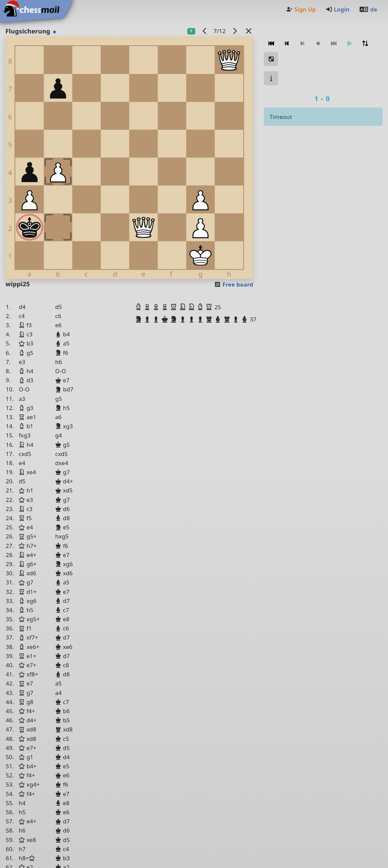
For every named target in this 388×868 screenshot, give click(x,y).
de (368, 9)
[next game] (235, 31)
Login (337, 9)
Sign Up (301, 9)
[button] (139, 307)
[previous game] (204, 31)
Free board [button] (234, 284)
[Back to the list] (248, 31)
